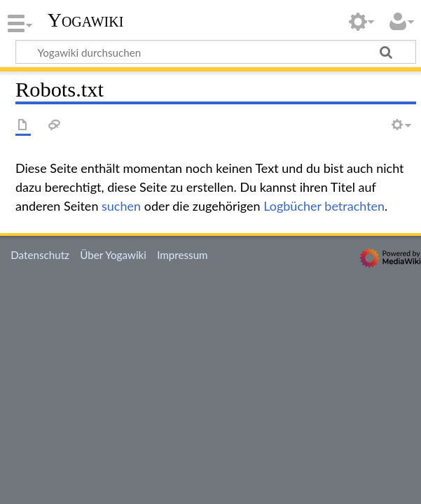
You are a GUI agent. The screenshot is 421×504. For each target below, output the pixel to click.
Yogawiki (86, 20)
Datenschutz (40, 255)
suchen (121, 206)
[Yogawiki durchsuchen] (216, 52)
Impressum (182, 255)
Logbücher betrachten (324, 206)
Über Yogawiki (113, 255)
